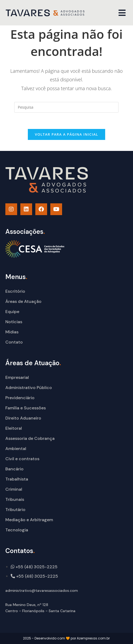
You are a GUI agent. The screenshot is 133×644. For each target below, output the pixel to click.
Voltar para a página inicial (66, 134)
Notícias (14, 322)
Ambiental (16, 449)
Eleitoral (14, 428)
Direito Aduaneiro (23, 418)
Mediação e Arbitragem (29, 520)
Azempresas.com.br (93, 638)
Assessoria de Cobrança (30, 438)
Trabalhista (17, 479)
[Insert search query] (66, 107)
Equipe (12, 312)
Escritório (15, 291)
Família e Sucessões (26, 408)
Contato (14, 342)
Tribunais (15, 499)
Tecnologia (17, 530)
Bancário (14, 469)
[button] (122, 13)
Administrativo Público (29, 388)
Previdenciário (20, 398)
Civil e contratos (22, 459)
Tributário (15, 510)
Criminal (14, 489)
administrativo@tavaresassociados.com (42, 590)
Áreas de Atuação (23, 301)
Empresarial (17, 377)
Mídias (12, 332)
